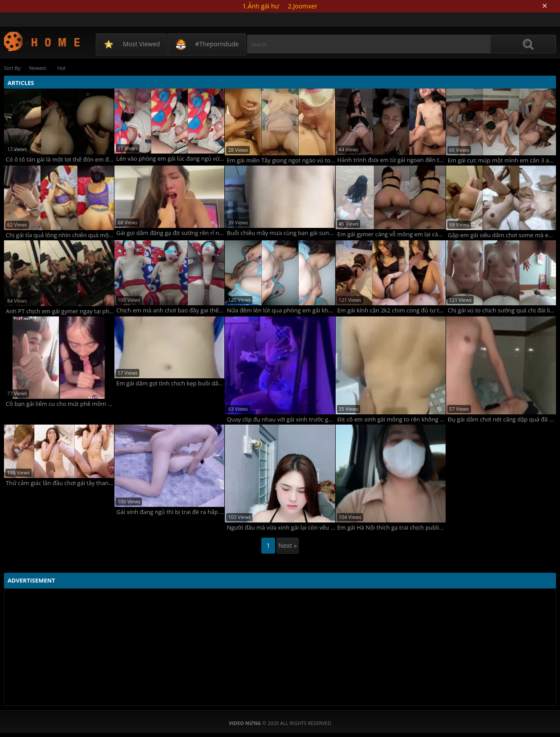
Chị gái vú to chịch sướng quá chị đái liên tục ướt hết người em (502, 310)
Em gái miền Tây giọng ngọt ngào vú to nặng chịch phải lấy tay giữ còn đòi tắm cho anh (281, 160)
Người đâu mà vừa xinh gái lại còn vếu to (281, 528)
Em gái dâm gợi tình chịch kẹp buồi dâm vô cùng (170, 383)
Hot (62, 68)
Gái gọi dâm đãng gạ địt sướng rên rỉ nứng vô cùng (170, 233)
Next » (287, 545)
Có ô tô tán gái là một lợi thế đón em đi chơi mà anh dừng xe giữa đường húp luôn (60, 160)
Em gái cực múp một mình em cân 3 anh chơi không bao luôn (502, 160)
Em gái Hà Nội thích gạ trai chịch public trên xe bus (392, 528)
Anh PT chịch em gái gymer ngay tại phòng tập (60, 311)
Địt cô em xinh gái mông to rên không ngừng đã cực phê (392, 419)
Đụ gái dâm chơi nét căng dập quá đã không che (502, 419)
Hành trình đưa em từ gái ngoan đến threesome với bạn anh (392, 160)
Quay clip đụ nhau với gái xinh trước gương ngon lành (281, 419)
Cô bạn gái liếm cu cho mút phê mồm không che (60, 404)
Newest (37, 68)
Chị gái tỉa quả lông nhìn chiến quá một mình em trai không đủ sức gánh (60, 235)
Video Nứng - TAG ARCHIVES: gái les (43, 41)
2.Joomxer (303, 6)
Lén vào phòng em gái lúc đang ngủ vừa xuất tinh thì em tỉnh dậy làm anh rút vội (170, 159)
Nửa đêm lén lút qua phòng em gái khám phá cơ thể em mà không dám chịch (281, 310)
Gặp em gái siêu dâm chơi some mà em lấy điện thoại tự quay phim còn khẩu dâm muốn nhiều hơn (502, 235)
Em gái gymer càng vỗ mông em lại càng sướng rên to (392, 234)
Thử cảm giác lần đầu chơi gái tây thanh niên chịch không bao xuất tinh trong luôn (60, 483)
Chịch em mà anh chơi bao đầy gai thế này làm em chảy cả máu (170, 310)
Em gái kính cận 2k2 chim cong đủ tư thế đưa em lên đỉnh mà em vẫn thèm (392, 310)
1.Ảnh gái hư (261, 6)
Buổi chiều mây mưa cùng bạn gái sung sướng (281, 233)
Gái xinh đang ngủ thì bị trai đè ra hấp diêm (170, 512)
